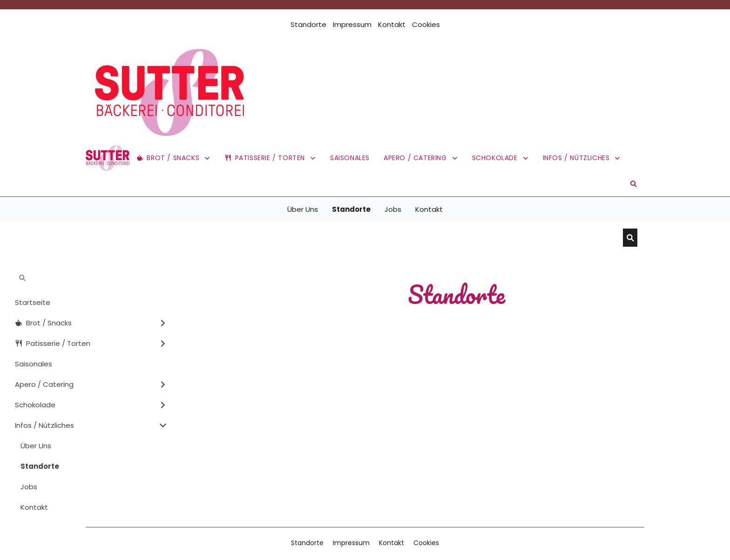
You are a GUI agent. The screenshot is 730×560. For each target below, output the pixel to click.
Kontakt (392, 24)
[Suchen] (358, 238)
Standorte (308, 24)
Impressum (352, 24)
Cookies (426, 24)
